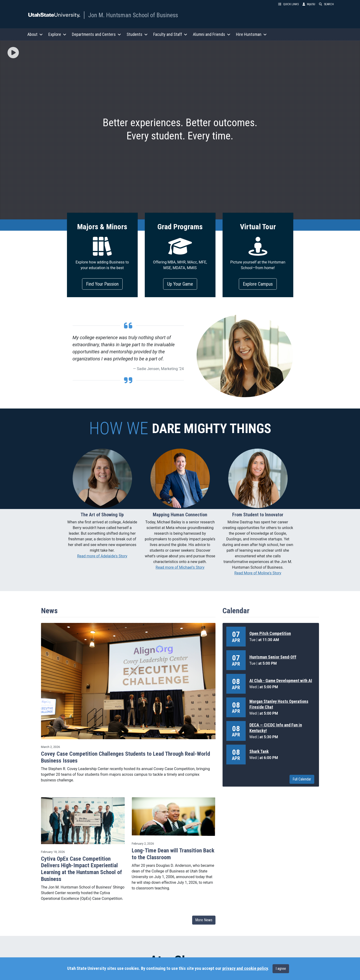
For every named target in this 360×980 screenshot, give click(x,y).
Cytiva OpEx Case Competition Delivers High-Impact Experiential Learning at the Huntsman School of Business (81, 869)
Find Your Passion (102, 284)
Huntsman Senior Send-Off (273, 657)
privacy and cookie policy (245, 968)
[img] (13, 53)
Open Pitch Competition (270, 633)
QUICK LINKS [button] (288, 4)
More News (204, 920)
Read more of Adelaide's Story (102, 556)
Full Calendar (302, 779)
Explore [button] (57, 34)
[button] (13, 53)
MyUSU (309, 4)
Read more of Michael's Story (180, 567)
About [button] (35, 34)
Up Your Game (180, 284)
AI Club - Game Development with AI (281, 681)
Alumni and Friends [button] (212, 34)
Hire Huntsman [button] (251, 34)
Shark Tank (259, 751)
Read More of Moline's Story (258, 573)
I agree (281, 969)
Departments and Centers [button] (96, 34)
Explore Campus (258, 284)
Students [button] (137, 34)
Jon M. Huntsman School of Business (133, 15)
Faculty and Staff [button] (170, 34)
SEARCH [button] (326, 4)
